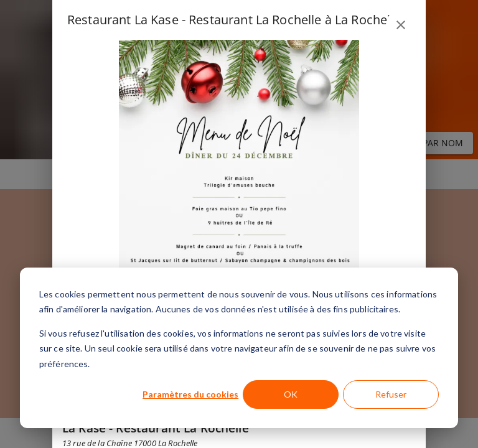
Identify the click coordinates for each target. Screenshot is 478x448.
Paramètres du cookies (190, 394)
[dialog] (239, 348)
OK (291, 394)
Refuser (391, 394)
